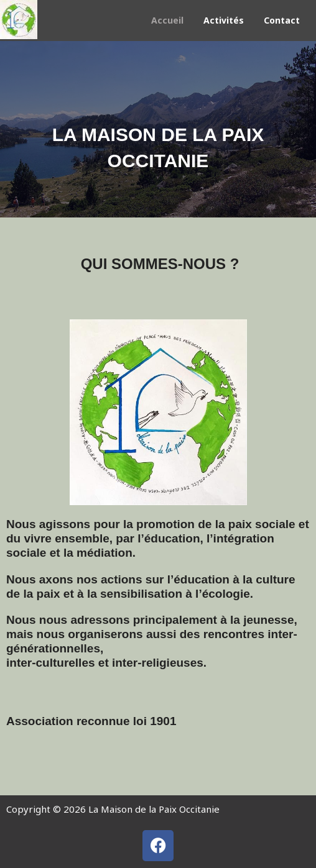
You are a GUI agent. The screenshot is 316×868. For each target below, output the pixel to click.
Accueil (167, 20)
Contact (282, 20)
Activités (224, 20)
